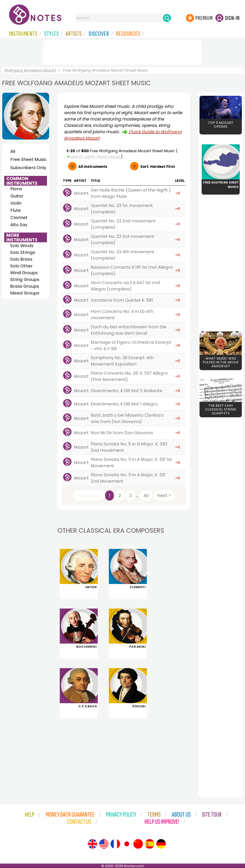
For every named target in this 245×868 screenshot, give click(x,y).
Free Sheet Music (28, 159)
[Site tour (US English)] (104, 844)
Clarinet (19, 218)
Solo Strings (23, 252)
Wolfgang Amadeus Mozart (30, 70)
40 (146, 496)
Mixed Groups (25, 293)
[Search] (167, 18)
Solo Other (21, 266)
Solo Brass (21, 259)
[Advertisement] (122, 51)
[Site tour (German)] (161, 844)
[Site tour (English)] (92, 844)
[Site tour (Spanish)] (150, 844)
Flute (16, 210)
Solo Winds (22, 246)
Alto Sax (19, 225)
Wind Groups (24, 273)
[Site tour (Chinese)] (138, 844)
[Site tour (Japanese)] (127, 844)
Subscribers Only (28, 168)
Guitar (17, 196)
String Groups (25, 279)
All (13, 151)
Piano (16, 189)
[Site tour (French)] (115, 844)
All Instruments (93, 167)
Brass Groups (25, 286)
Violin (16, 203)
